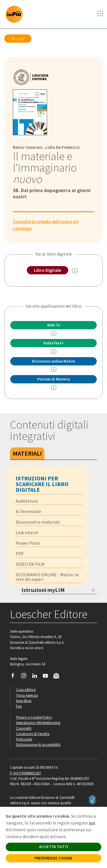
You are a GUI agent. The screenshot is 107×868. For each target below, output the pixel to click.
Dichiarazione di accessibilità (38, 744)
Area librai (24, 701)
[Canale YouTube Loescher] (48, 677)
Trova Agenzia (27, 695)
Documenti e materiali (38, 522)
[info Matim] (54, 369)
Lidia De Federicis (62, 147)
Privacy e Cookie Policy (34, 717)
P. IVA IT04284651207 (25, 773)
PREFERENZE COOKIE (53, 858)
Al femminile (28, 511)
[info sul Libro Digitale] (75, 271)
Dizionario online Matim (53, 361)
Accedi (18, 38)
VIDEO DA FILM (30, 564)
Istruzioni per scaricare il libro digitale (42, 484)
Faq (19, 706)
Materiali (27, 453)
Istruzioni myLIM (43, 590)
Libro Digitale (48, 270)
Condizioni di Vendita (33, 734)
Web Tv (54, 325)
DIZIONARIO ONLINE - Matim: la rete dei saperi (47, 577)
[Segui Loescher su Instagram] (26, 677)
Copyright (24, 728)
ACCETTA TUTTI (54, 847)
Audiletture (27, 501)
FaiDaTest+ (53, 343)
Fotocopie (24, 739)
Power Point (28, 543)
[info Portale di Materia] (54, 387)
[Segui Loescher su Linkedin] (37, 677)
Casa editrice (26, 690)
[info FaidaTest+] (54, 351)
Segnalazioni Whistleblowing (38, 723)
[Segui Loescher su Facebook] (15, 677)
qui (92, 823)
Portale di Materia (54, 379)
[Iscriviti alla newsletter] (58, 677)
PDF (20, 554)
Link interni (27, 532)
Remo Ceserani (28, 147)
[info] (54, 333)
